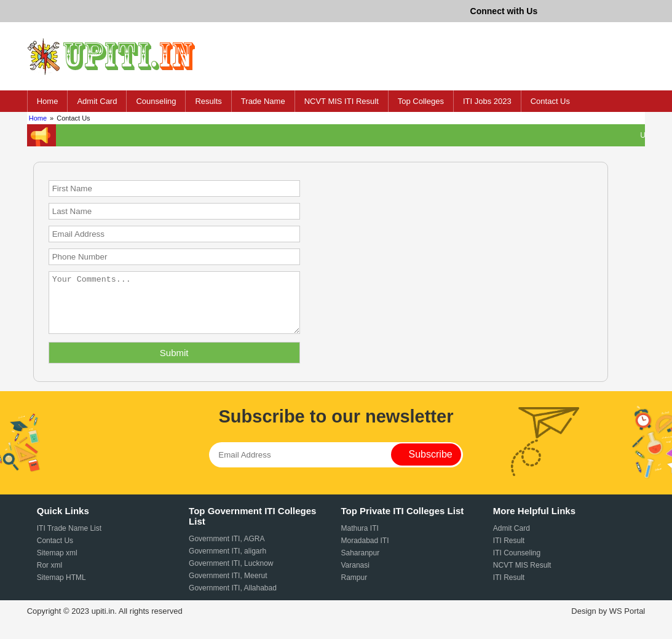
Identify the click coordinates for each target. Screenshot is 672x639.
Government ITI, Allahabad (233, 599)
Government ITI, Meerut (228, 587)
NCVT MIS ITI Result (342, 101)
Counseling (156, 101)
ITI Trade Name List (69, 539)
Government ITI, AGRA (227, 550)
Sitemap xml (57, 564)
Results (208, 101)
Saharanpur (360, 564)
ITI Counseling (517, 564)
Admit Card (97, 101)
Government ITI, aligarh (227, 562)
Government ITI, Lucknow (231, 574)
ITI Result (509, 552)
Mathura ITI (359, 539)
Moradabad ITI (365, 552)
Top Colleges (421, 101)
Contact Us (550, 101)
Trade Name (263, 101)
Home (48, 101)
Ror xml (49, 576)
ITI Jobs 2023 (487, 101)
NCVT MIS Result (522, 576)
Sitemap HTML (61, 589)
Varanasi (355, 576)
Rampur (354, 589)
